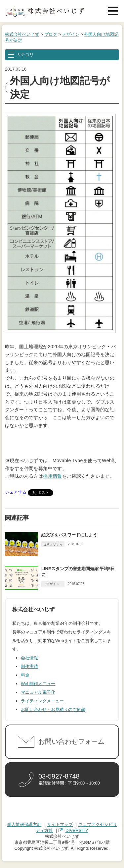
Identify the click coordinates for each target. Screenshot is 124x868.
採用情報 (53, 476)
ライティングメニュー (42, 701)
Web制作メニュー (38, 684)
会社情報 (29, 658)
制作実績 (29, 666)
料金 (25, 675)
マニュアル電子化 (38, 692)
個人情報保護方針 (24, 824)
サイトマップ (60, 824)
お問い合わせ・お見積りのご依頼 (53, 709)
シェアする (16, 492)
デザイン (71, 34)
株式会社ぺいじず (22, 34)
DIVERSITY (77, 830)
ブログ (51, 34)
